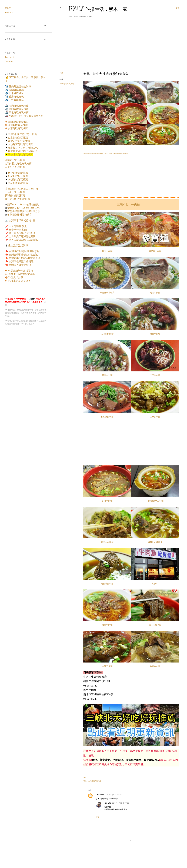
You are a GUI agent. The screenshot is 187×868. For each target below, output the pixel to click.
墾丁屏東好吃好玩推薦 (18, 199)
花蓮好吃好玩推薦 (17, 125)
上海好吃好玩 (16, 100)
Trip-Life (107, 803)
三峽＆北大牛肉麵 (128, 204)
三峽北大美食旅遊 (67, 84)
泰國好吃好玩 (16, 90)
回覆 (97, 817)
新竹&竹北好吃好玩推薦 (18, 164)
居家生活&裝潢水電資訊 (21, 274)
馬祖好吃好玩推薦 (18, 112)
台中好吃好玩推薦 (18, 173)
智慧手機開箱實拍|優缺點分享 (23, 211)
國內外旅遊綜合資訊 (20, 87)
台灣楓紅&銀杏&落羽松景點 (24, 251)
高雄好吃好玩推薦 (15, 195)
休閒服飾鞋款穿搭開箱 (20, 271)
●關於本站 (9, 12)
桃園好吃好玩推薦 (15, 160)
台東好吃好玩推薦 (17, 128)
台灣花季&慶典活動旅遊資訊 (24, 258)
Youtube (9, 61)
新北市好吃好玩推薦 (19, 141)
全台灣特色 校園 (17, 230)
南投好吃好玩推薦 (18, 179)
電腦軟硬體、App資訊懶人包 (23, 208)
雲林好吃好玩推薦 (18, 183)
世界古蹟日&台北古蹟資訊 (23, 240)
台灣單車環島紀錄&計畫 (22, 220)
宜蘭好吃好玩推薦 (17, 122)
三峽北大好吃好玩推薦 (20, 154)
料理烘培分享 (15, 277)
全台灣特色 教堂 (17, 226)
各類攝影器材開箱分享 (19, 215)
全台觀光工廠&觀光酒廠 (22, 236)
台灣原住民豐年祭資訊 (21, 261)
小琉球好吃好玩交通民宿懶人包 (26, 116)
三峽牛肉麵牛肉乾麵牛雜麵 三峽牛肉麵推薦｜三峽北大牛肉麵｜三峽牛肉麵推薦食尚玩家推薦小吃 (106, 153)
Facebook (10, 57)
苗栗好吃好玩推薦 (15, 167)
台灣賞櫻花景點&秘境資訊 (23, 255)
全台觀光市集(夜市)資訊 (22, 233)
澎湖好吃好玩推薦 (18, 106)
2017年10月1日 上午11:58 (121, 803)
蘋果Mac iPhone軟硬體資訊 (23, 205)
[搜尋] (177, 8)
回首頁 (8, 8)
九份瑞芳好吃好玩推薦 (20, 144)
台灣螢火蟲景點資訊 (20, 265)
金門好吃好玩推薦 (18, 109)
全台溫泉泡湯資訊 (18, 245)
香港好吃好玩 (16, 97)
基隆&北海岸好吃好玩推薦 (22, 134)
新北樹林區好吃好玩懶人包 (23, 148)
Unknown (100, 795)
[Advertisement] (119, 47)
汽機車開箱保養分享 (19, 281)
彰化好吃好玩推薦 (18, 176)
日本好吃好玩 (16, 93)
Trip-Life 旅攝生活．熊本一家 (98, 9)
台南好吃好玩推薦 (15, 192)
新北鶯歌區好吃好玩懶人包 (23, 151)
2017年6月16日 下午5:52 (114, 795)
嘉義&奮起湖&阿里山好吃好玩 (22, 189)
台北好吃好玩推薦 (18, 138)
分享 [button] (61, 73)
